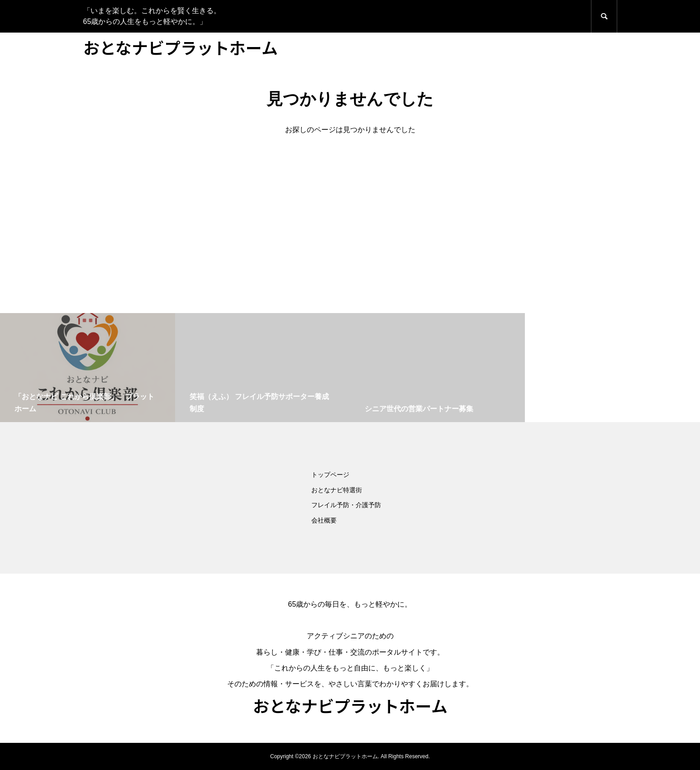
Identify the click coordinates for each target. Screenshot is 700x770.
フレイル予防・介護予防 (346, 505)
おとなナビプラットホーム (181, 47)
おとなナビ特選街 (337, 490)
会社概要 (324, 520)
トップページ (330, 475)
